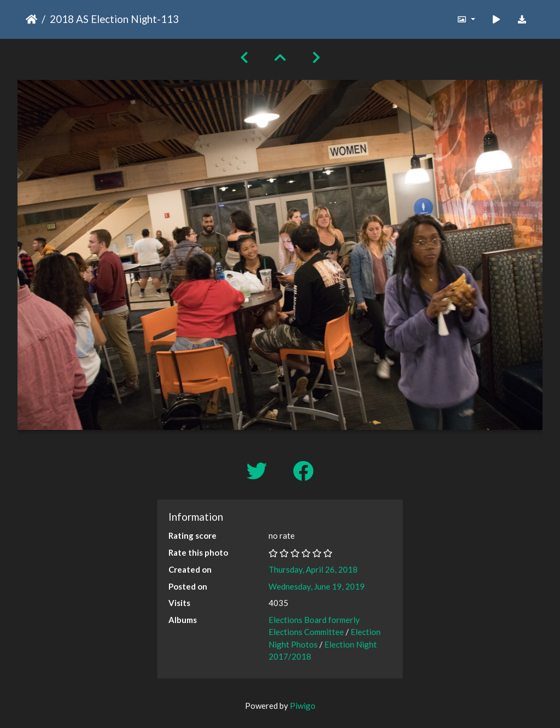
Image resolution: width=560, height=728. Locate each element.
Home (31, 19)
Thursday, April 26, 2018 (313, 569)
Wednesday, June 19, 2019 (317, 586)
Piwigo (303, 706)
